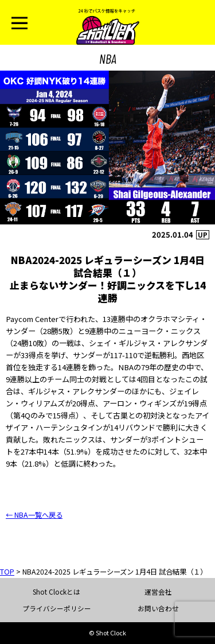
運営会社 (158, 592)
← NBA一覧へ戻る (34, 515)
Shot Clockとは (56, 592)
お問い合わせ (158, 608)
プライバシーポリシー (57, 608)
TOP (7, 572)
